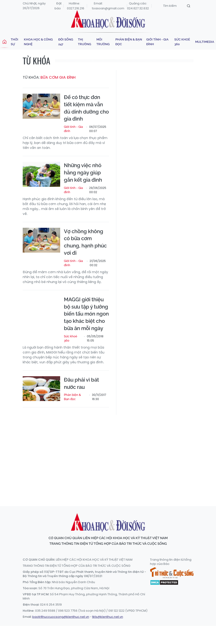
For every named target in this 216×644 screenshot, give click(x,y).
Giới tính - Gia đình (157, 42)
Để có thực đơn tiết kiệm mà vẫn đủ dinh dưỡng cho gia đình (86, 108)
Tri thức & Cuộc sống (172, 573)
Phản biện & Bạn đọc (129, 42)
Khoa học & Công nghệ (38, 42)
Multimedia (205, 42)
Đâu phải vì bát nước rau (81, 383)
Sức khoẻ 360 (182, 42)
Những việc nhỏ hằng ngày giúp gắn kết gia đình (84, 173)
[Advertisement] (119, 456)
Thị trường (84, 42)
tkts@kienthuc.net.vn (108, 617)
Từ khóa (37, 61)
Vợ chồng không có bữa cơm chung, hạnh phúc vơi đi (85, 242)
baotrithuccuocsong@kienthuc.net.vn (61, 617)
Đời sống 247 (66, 42)
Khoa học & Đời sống (108, 19)
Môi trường (103, 42)
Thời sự (15, 42)
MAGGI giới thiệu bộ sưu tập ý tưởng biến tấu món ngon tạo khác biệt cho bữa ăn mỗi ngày (86, 314)
